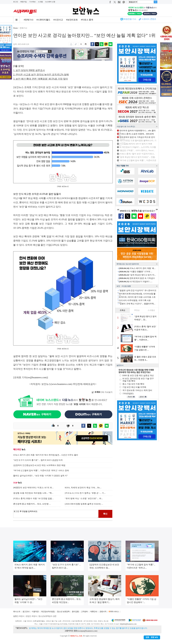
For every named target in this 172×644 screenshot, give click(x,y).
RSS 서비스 (115, 612)
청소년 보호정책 (63, 612)
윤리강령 (75, 612)
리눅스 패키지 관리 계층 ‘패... (137, 268)
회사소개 (17, 612)
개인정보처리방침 (48, 612)
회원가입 (24, 2)
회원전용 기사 (130, 19)
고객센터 (84, 612)
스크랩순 (151, 310)
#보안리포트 (72, 20)
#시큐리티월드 (43, 20)
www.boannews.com (62, 384)
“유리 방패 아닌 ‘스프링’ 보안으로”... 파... (84, 498)
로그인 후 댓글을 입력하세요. (56, 514)
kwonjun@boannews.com (87, 631)
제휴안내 (94, 612)
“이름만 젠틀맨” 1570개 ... (135, 272)
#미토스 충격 (87, 20)
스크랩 (40, 2)
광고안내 (26, 612)
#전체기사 (29, 20)
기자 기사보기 (102, 392)
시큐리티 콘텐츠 (149, 19)
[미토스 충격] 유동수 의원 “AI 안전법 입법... (33, 498)
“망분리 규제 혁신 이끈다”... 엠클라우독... (137, 304)
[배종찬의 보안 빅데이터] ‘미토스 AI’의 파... (33, 488)
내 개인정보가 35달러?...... (136, 282)
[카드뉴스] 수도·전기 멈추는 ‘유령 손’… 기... (85, 493)
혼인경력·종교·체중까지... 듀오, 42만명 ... (32, 504)
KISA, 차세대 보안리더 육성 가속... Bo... (83, 488)
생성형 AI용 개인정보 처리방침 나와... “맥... (33, 493)
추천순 (137, 310)
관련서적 (103, 612)
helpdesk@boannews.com (128, 624)
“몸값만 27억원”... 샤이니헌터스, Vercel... (137, 150)
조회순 (123, 310)
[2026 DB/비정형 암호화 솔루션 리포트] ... (84, 504)
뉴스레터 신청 (50, 2)
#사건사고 (58, 20)
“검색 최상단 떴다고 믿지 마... (137, 275)
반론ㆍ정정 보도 (152, 637)
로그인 (16, 2)
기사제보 (32, 2)
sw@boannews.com (37, 377)
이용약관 (35, 612)
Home (15, 28)
